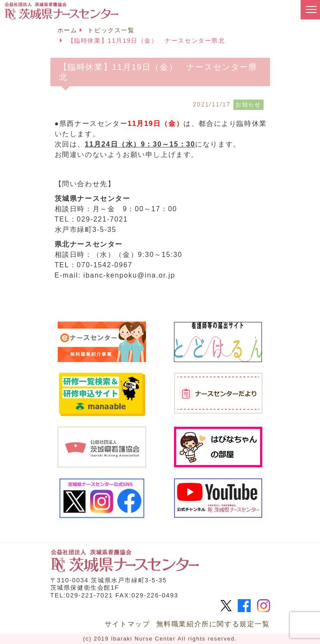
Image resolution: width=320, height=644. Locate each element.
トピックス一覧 (111, 30)
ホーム (67, 30)
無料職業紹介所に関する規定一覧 (213, 624)
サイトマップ (127, 624)
